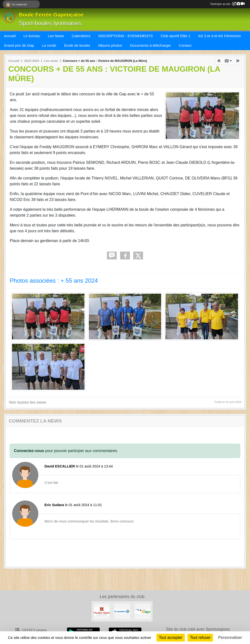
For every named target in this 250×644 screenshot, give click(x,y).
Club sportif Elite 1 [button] (176, 36)
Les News (56, 36)
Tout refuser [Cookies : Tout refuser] (200, 638)
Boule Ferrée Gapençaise (51, 15)
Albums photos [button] (110, 45)
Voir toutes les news (28, 402)
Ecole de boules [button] (77, 45)
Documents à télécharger (151, 45)
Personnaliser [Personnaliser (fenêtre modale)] (230, 638)
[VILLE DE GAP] (142, 611)
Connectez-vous (29, 451)
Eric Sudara (54, 505)
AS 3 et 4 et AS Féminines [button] (220, 36)
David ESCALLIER (60, 466)
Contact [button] (185, 45)
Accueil (10, 36)
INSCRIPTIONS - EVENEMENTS (125, 36)
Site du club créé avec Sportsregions (198, 629)
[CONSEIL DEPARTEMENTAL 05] (102, 611)
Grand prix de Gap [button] (19, 45)
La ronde (49, 45)
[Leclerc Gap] (122, 611)
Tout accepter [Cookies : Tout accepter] (171, 638)
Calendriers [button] (81, 36)
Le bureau (32, 36)
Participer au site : (228, 4)
